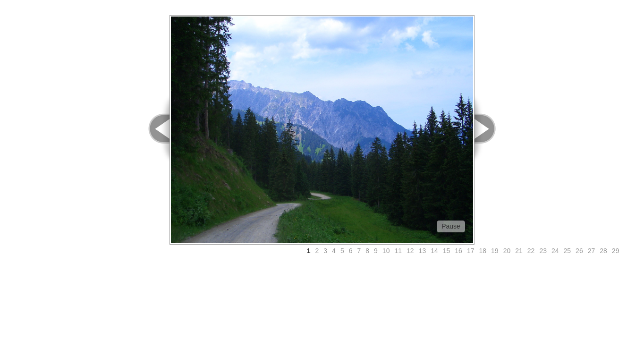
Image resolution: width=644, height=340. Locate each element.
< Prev (154, 129)
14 (434, 251)
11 (398, 251)
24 (555, 251)
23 (543, 251)
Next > (490, 129)
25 (568, 251)
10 (386, 251)
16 (458, 251)
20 (507, 251)
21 (519, 251)
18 (483, 251)
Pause (451, 226)
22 (531, 251)
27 (592, 251)
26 (579, 251)
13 (423, 251)
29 (616, 251)
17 (471, 251)
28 (603, 251)
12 (410, 251)
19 (495, 251)
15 (447, 251)
